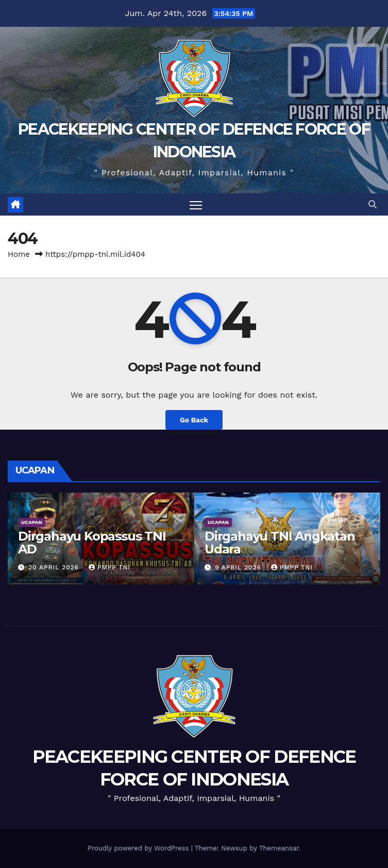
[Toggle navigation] (196, 204)
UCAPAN (32, 522)
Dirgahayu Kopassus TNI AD (92, 543)
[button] (373, 204)
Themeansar (279, 848)
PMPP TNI (109, 567)
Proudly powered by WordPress (139, 848)
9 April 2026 (239, 567)
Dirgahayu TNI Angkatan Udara (280, 543)
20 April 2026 (55, 567)
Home (19, 254)
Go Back (194, 420)
